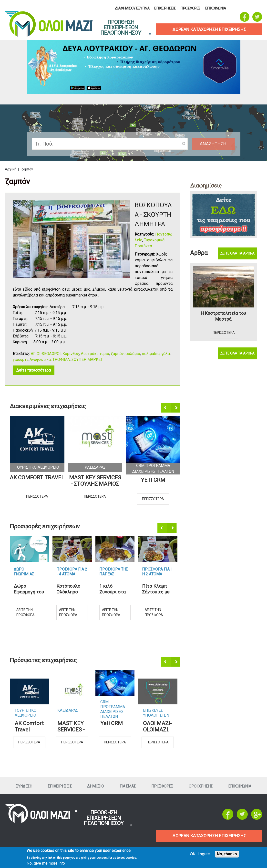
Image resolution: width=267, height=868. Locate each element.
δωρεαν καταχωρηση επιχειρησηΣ (209, 29)
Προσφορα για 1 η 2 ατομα (157, 572)
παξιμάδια (151, 354)
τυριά (104, 354)
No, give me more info (46, 863)
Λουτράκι (89, 354)
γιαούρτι (20, 360)
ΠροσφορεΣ (190, 8)
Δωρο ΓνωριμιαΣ (24, 572)
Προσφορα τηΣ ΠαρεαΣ (114, 572)
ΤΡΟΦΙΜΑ (61, 360)
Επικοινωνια (216, 8)
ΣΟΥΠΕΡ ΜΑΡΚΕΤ (87, 360)
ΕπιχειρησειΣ (165, 8)
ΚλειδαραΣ (95, 467)
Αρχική (11, 169)
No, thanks (227, 854)
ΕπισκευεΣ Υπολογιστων (156, 713)
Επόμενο (176, 408)
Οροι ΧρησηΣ (201, 786)
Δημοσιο (96, 786)
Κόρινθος (71, 354)
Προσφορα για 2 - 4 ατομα (72, 572)
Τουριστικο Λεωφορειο (37, 467)
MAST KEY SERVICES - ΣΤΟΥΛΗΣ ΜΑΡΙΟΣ (95, 481)
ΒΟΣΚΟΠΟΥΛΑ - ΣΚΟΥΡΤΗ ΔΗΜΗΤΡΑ (153, 215)
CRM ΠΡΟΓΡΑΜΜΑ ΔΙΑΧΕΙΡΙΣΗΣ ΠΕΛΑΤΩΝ (113, 704)
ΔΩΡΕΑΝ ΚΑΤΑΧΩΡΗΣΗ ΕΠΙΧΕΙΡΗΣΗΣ (209, 836)
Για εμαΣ (128, 786)
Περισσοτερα (37, 496)
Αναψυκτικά (40, 360)
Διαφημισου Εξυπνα (132, 8)
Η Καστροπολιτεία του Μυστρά (223, 316)
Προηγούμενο (166, 408)
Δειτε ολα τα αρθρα (237, 253)
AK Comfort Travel (37, 478)
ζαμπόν (117, 354)
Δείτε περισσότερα (34, 370)
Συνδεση (24, 786)
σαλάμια (133, 354)
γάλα (166, 354)
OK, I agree (200, 854)
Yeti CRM (153, 480)
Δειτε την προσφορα (26, 612)
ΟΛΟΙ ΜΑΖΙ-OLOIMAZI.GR (157, 727)
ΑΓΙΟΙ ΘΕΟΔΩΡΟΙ (46, 354)
